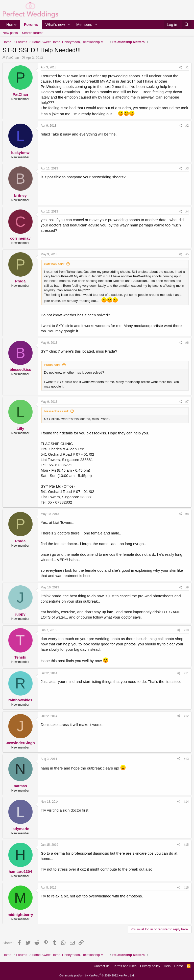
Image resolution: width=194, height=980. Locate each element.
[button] (69, 24)
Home (11, 24)
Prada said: (52, 365)
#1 (187, 67)
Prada (20, 281)
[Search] (187, 24)
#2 (187, 126)
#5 (187, 254)
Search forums (33, 33)
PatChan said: (54, 264)
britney (20, 195)
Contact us (102, 966)
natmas (20, 786)
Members (84, 24)
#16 (186, 888)
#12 (186, 716)
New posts (10, 33)
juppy (20, 614)
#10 (186, 630)
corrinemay (20, 238)
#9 (187, 587)
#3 (187, 168)
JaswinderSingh (20, 743)
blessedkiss (20, 369)
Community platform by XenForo (97, 975)
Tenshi (20, 657)
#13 (186, 759)
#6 (187, 343)
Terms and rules (125, 966)
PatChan (13, 58)
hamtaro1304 (20, 871)
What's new (55, 24)
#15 (186, 845)
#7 (187, 402)
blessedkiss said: (56, 411)
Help (167, 966)
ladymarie (20, 829)
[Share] (180, 68)
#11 (186, 673)
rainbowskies (20, 700)
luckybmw (20, 153)
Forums (31, 24)
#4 (187, 212)
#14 (186, 802)
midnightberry (20, 915)
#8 (187, 514)
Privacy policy (150, 966)
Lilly (20, 428)
